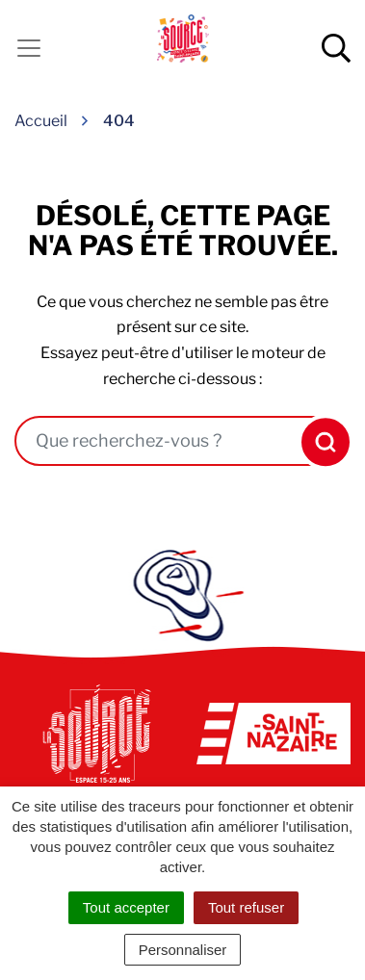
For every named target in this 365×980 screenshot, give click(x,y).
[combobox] (156, 441)
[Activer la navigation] (29, 48)
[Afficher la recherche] (336, 48)
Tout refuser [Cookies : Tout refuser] (246, 907)
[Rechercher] (321, 442)
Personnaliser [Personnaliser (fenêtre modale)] (183, 950)
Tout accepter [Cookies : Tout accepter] (126, 907)
